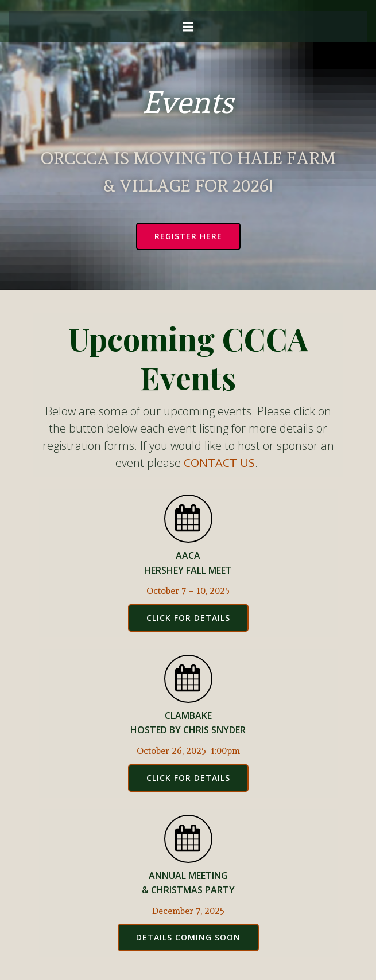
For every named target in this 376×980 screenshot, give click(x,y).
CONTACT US (219, 463)
